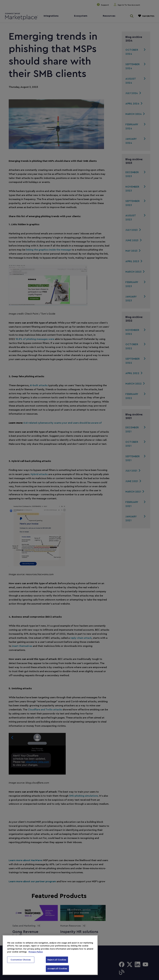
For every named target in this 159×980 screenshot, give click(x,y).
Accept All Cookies (57, 969)
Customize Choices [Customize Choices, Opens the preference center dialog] (21, 960)
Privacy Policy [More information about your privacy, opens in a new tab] (36, 952)
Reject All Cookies (57, 960)
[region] (50, 955)
